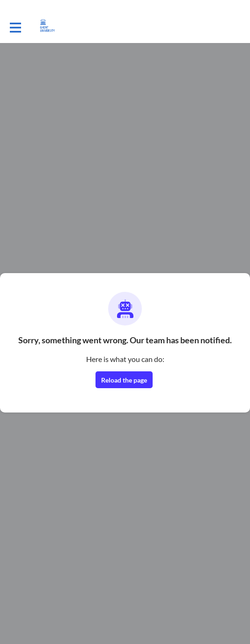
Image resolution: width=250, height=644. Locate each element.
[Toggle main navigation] (15, 27)
